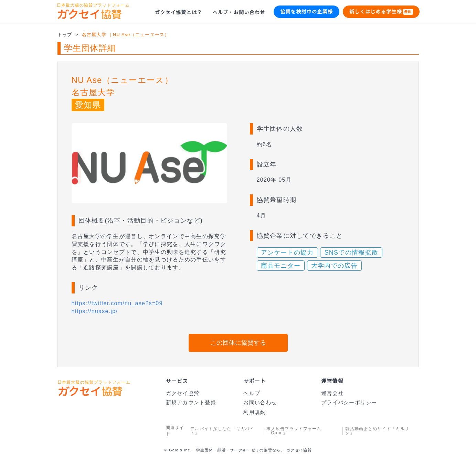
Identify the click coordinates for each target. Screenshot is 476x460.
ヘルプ (252, 393)
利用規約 (255, 412)
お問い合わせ (260, 402)
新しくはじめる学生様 (381, 12)
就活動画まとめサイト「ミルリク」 (378, 431)
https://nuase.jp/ (97, 311)
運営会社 (332, 393)
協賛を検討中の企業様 (306, 12)
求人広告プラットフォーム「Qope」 (293, 431)
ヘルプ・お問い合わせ (239, 12)
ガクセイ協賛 (183, 393)
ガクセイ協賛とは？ (179, 12)
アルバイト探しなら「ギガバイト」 (222, 431)
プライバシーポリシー (349, 402)
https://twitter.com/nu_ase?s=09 (122, 303)
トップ (65, 35)
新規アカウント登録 (191, 402)
